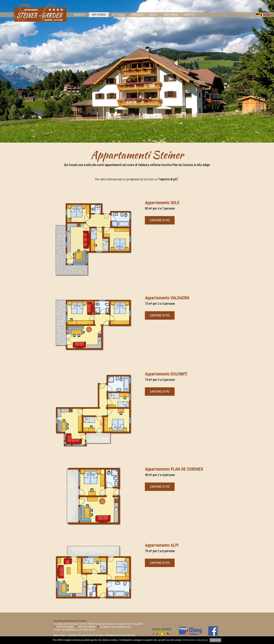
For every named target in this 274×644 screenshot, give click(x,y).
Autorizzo (215, 640)
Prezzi (153, 15)
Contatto (189, 15)
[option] (137, 71)
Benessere (137, 15)
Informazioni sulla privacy (195, 640)
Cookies (100, 635)
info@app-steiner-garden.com (115, 627)
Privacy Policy (86, 635)
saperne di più (160, 220)
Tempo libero (170, 15)
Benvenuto (80, 15)
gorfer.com (130, 635)
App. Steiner (99, 15)
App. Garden (119, 15)
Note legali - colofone (66, 635)
